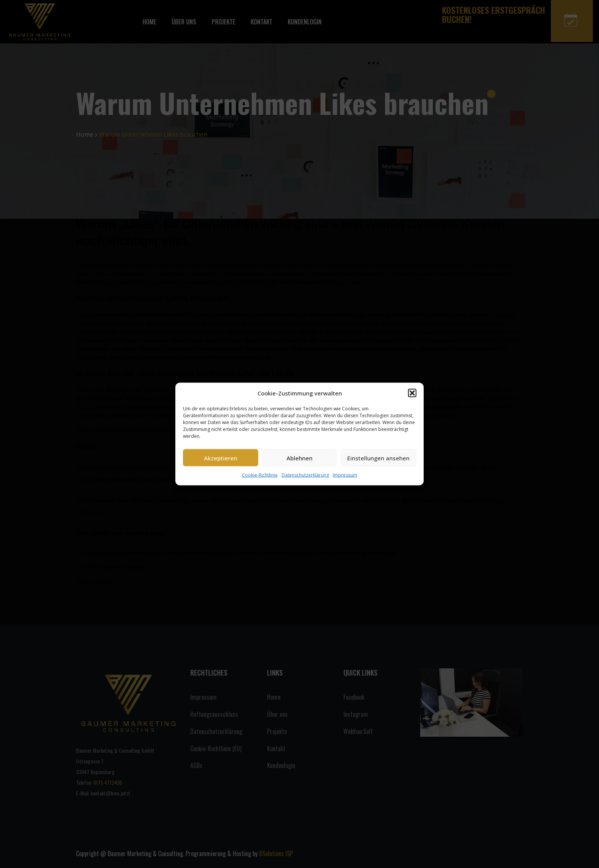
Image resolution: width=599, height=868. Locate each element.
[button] (412, 393)
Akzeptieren (221, 458)
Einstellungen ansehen (378, 458)
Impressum (345, 475)
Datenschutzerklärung (305, 475)
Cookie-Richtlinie (260, 475)
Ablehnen (299, 458)
